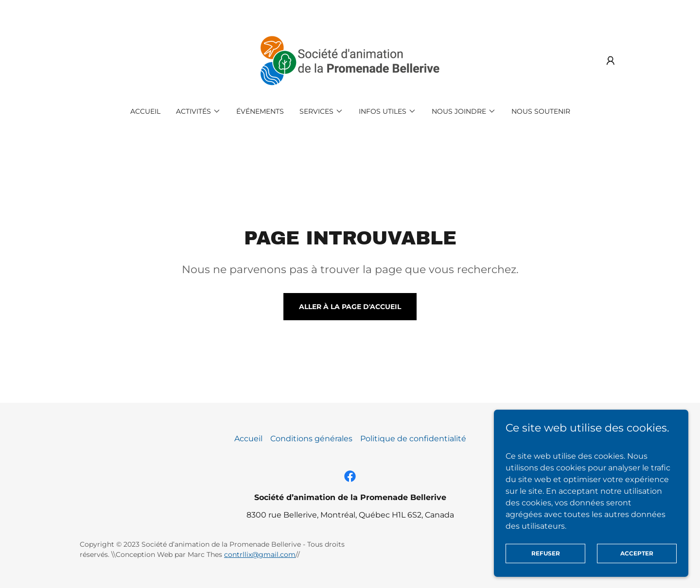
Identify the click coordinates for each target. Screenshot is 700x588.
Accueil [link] (145, 111)
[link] (350, 60)
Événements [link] (260, 111)
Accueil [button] (248, 439)
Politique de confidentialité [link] (413, 439)
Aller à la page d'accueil (350, 307)
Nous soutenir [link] (541, 111)
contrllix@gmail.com (260, 554)
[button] (611, 61)
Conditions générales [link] (311, 439)
